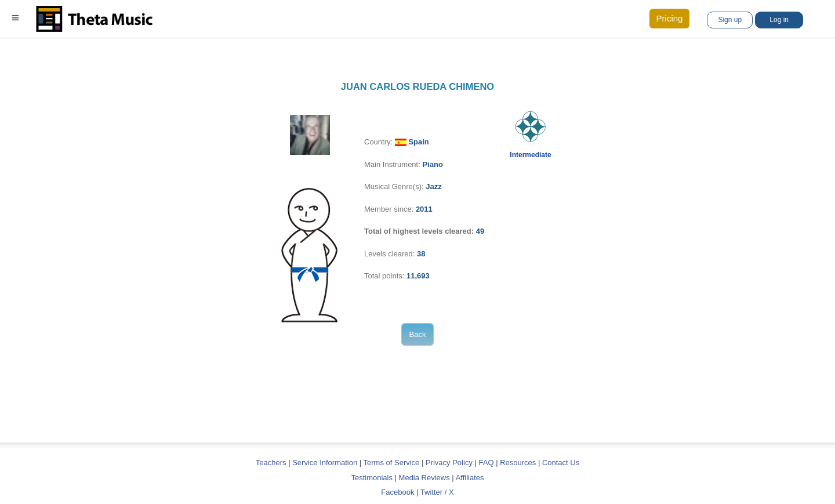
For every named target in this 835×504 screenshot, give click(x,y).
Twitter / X (437, 492)
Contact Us (561, 463)
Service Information (325, 463)
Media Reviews (424, 478)
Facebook (397, 492)
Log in (779, 20)
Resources (518, 463)
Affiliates (470, 478)
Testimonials (372, 478)
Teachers (272, 463)
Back (418, 334)
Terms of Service (392, 463)
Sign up (730, 20)
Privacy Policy (449, 463)
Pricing (670, 18)
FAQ (487, 463)
